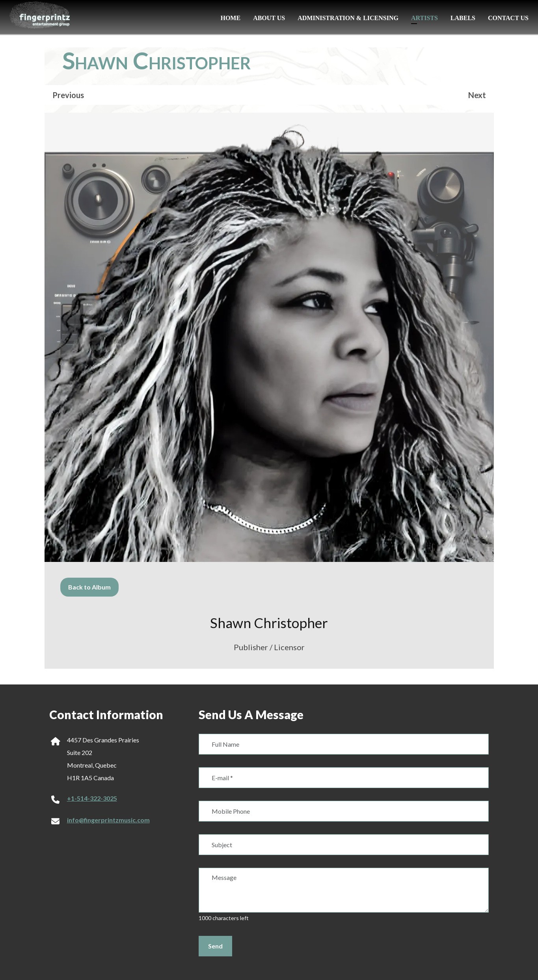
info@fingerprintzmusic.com (108, 820)
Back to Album (89, 587)
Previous (68, 95)
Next (477, 95)
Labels (463, 18)
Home (230, 18)
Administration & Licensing (348, 18)
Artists (424, 18)
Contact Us (508, 18)
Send (215, 946)
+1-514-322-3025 (92, 798)
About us (269, 18)
